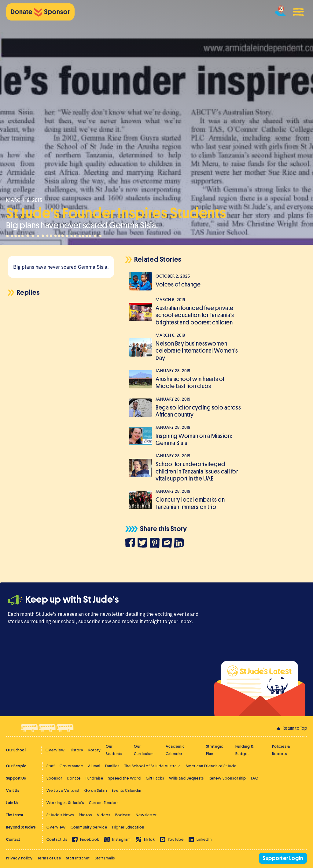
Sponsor (54, 778)
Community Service (89, 827)
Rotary (95, 750)
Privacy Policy (19, 858)
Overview (55, 750)
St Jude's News (60, 815)
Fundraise (94, 778)
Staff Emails (105, 858)
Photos (85, 815)
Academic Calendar (175, 750)
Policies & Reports (281, 750)
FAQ (255, 778)
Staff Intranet (78, 858)
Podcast (123, 815)
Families (112, 766)
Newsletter (146, 815)
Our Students (114, 750)
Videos (104, 815)
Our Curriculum (144, 750)
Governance (71, 766)
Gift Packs (155, 778)
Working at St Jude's (65, 803)
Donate (74, 778)
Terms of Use (49, 858)
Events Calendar (127, 790)
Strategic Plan (215, 750)
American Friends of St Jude (211, 766)
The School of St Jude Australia (153, 766)
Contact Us (57, 839)
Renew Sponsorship (227, 778)
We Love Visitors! (63, 790)
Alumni (94, 766)
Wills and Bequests (186, 778)
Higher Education (128, 827)
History (77, 750)
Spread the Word (125, 778)
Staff (51, 766)
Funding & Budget (245, 750)
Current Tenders (104, 803)
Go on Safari (96, 790)
